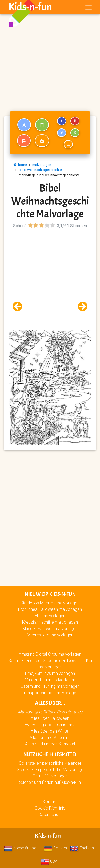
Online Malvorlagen (50, 776)
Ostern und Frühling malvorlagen (50, 686)
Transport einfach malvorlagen (50, 693)
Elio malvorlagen (50, 616)
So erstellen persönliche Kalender (50, 763)
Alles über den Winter (50, 731)
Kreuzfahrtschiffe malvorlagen (50, 622)
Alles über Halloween (50, 718)
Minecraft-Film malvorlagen (50, 680)
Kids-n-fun (30, 7)
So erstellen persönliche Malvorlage (50, 769)
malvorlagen (42, 165)
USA (49, 861)
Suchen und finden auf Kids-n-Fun (50, 782)
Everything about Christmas (50, 725)
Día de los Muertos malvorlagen (50, 603)
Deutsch (55, 848)
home (20, 165)
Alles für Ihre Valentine (50, 737)
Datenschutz (50, 814)
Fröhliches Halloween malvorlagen (50, 609)
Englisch (82, 848)
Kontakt (50, 801)
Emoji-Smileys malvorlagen (50, 673)
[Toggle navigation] (89, 7)
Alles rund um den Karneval (50, 744)
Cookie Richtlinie (50, 808)
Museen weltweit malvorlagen (50, 628)
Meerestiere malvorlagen (50, 635)
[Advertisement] (50, 52)
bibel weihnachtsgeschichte (40, 170)
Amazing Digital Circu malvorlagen (50, 654)
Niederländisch (21, 848)
